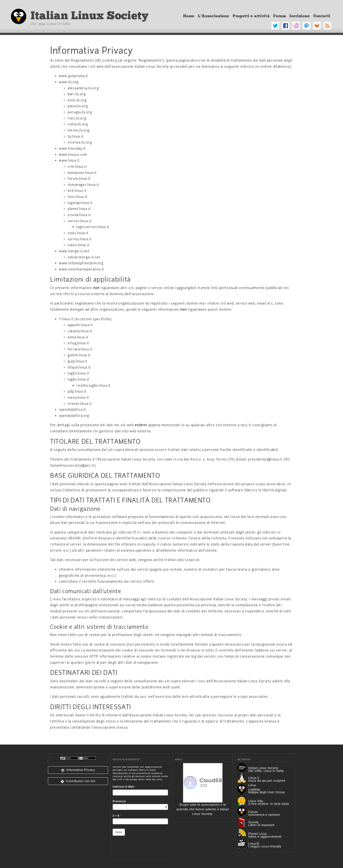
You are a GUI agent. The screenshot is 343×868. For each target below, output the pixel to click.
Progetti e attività (251, 16)
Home (189, 16)
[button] (78, 770)
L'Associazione (214, 16)
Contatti (322, 16)
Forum (280, 16)
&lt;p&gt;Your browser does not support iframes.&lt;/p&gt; (140, 810)
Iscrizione (300, 16)
